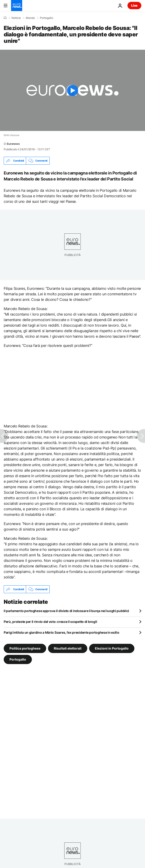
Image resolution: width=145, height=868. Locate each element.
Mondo (30, 18)
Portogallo (47, 18)
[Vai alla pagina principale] (17, 6)
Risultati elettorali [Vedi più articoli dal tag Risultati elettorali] (68, 648)
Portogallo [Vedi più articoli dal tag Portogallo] (18, 659)
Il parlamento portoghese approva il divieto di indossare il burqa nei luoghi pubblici (66, 611)
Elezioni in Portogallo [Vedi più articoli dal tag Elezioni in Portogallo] (112, 648)
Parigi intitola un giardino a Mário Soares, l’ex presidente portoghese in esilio (62, 632)
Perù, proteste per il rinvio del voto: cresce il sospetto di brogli (50, 622)
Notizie (16, 18)
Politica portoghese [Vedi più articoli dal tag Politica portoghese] (25, 648)
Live (134, 5)
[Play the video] (72, 90)
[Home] (5, 18)
